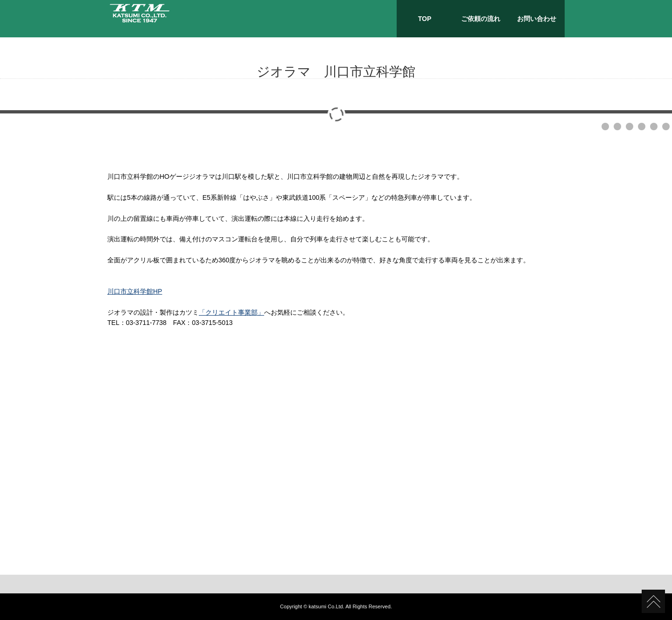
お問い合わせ (537, 19)
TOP (425, 19)
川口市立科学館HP (135, 291)
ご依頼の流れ (481, 19)
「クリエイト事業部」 (231, 312)
